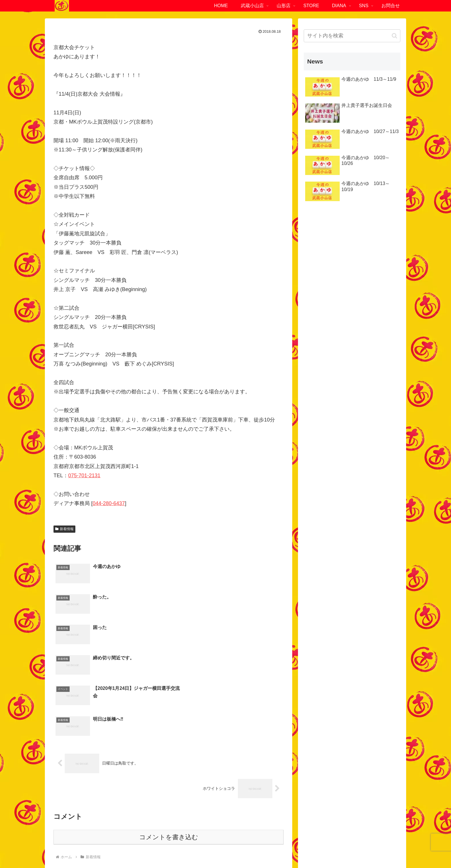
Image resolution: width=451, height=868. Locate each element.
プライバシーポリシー (211, 850)
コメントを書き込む (169, 746)
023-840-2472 (321, 821)
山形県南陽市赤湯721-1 (318, 811)
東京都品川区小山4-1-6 (77, 811)
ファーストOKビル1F (129, 811)
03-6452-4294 (80, 821)
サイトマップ (249, 850)
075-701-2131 (84, 476)
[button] (394, 36)
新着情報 (64, 529)
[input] (352, 36)
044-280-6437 (109, 503)
